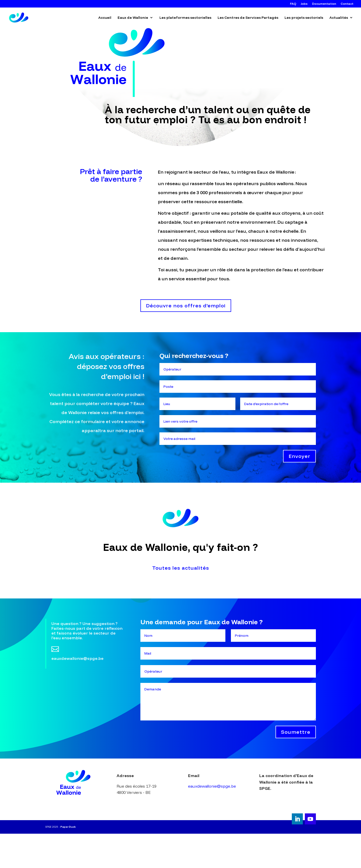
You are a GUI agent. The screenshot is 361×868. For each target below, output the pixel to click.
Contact (347, 4)
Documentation (324, 4)
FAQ (293, 4)
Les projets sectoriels (304, 18)
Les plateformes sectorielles (185, 18)
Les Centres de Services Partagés (248, 18)
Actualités (339, 18)
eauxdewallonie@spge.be (212, 786)
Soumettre (296, 732)
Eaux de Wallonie (133, 18)
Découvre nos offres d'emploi (186, 305)
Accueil (105, 18)
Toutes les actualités (181, 568)
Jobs (304, 4)
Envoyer (299, 456)
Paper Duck (68, 827)
